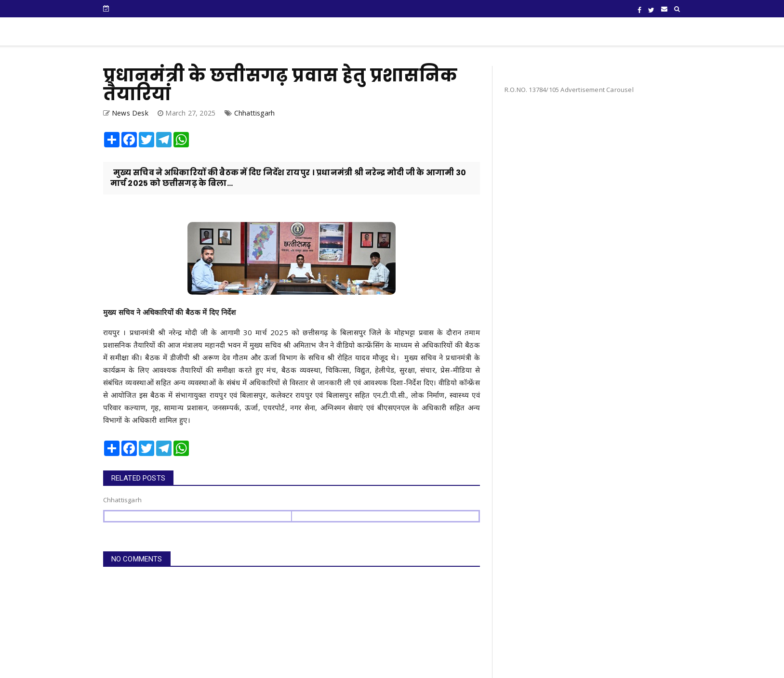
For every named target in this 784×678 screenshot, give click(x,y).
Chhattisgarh (254, 113)
